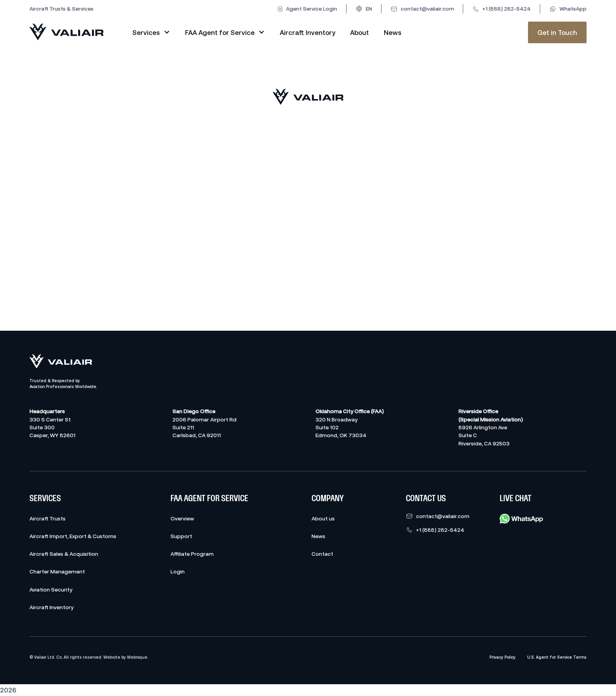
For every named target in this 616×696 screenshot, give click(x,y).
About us (323, 518)
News (393, 33)
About (359, 33)
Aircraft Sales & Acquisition (64, 554)
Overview (182, 518)
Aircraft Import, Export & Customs (73, 536)
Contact (322, 554)
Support (181, 536)
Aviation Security (51, 590)
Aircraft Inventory (308, 33)
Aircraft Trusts (48, 518)
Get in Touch (557, 33)
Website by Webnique (125, 657)
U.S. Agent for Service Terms (557, 657)
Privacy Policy (502, 657)
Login (178, 571)
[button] (364, 9)
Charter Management (57, 571)
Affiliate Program (192, 554)
